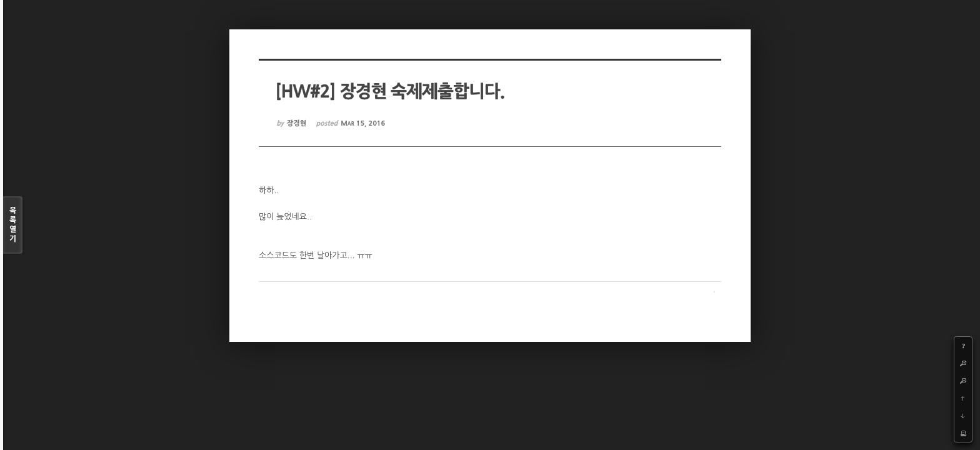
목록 (13, 225)
